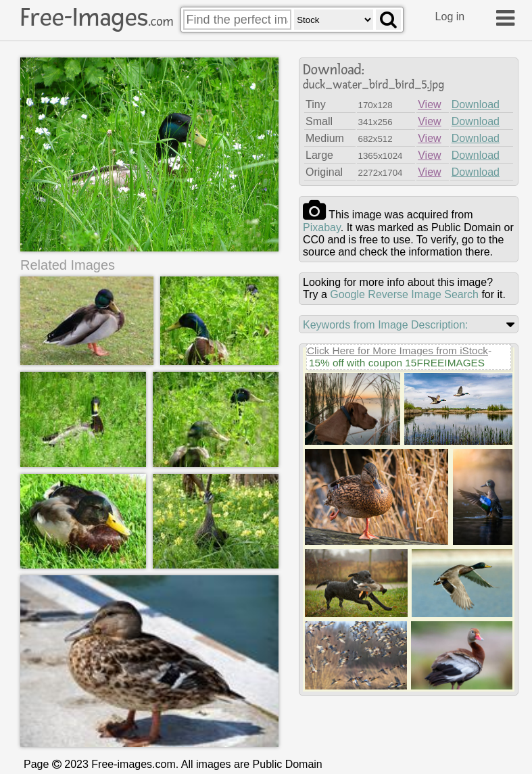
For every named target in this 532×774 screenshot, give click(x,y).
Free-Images (97, 18)
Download (476, 104)
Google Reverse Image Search (404, 294)
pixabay (322, 227)
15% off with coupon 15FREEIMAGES (397, 363)
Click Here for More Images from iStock (397, 350)
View (429, 104)
